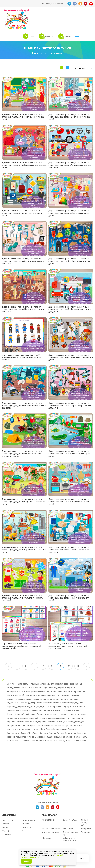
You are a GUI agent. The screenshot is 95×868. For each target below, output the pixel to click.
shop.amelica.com (63, 836)
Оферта (5, 804)
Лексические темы (51, 809)
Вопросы (26, 804)
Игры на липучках (50, 813)
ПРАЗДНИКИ (69, 809)
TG (69, 4)
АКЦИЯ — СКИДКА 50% (85, 803)
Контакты (27, 808)
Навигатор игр (29, 801)
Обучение (85, 813)
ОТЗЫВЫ (6, 812)
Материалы (86, 809)
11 (78, 647)
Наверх (81, 858)
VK (75, 4)
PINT (86, 4)
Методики (47, 819)
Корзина (81, 14)
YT (91, 4)
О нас (25, 812)
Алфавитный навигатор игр (69, 820)
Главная (36, 34)
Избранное (61, 14)
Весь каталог (49, 796)
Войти (42, 14)
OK (80, 4)
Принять (26, 861)
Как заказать (8, 801)
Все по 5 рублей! (70, 801)
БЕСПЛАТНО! (48, 801)
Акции (5, 808)
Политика (6, 815)
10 (69, 647)
